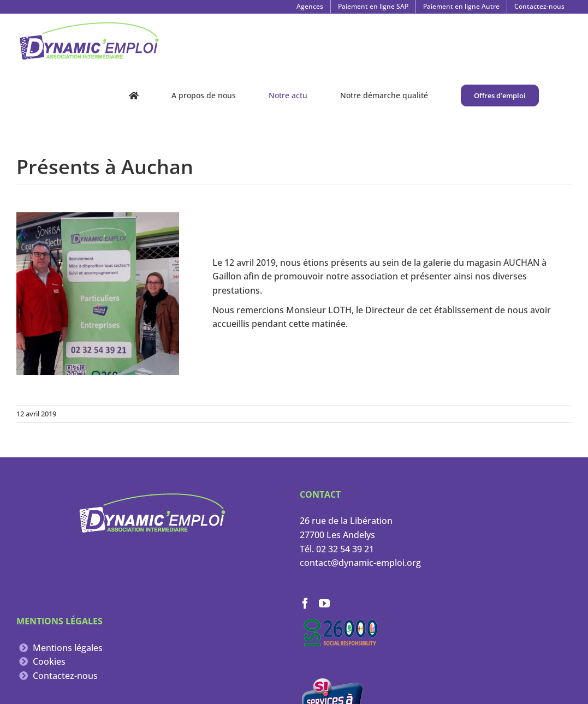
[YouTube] (324, 604)
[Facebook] (305, 604)
